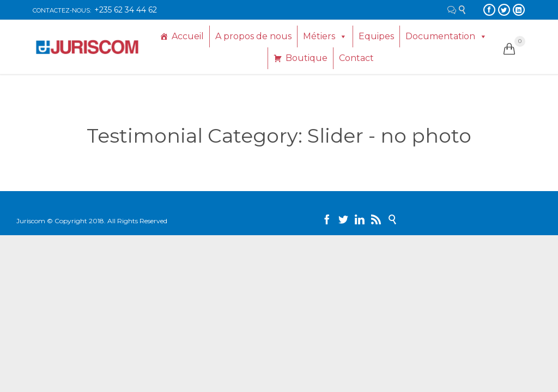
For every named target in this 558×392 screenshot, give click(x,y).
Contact (356, 58)
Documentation (440, 36)
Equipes (376, 36)
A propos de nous (253, 36)
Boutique (307, 58)
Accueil (188, 36)
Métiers (319, 36)
